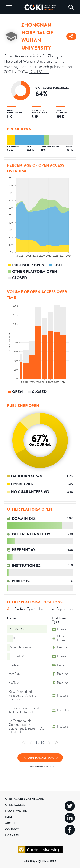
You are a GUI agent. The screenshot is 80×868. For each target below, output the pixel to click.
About (10, 823)
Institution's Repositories (56, 609)
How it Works (16, 811)
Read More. (39, 72)
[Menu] (9, 7)
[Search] (71, 7)
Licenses (12, 835)
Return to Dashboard (40, 758)
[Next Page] (49, 743)
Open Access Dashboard (25, 799)
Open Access (15, 805)
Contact (12, 829)
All (9, 609)
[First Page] (24, 743)
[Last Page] (56, 743)
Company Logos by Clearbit (40, 861)
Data (9, 817)
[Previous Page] (31, 743)
